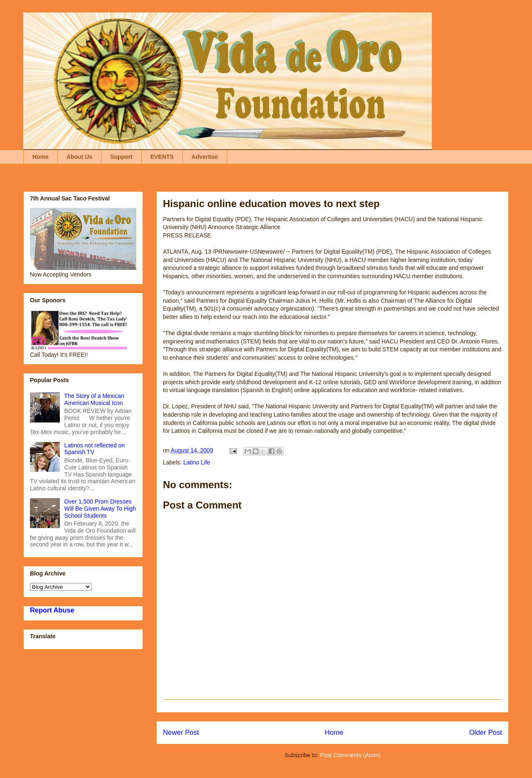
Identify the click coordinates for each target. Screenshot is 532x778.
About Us (79, 157)
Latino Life (197, 462)
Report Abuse (52, 610)
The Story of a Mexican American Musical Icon (94, 399)
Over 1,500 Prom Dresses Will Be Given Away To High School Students (100, 509)
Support (121, 157)
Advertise (205, 157)
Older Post (486, 732)
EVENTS (162, 157)
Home (41, 157)
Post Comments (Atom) (350, 755)
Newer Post (181, 732)
